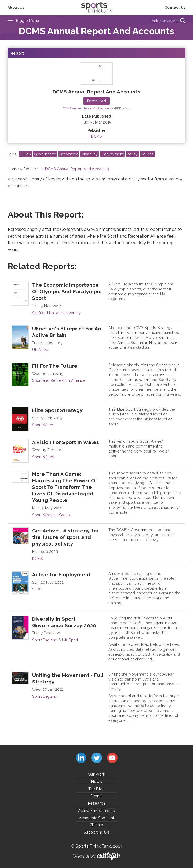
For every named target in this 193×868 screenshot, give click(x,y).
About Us (16, 7)
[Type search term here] (141, 21)
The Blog (97, 789)
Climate (96, 825)
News (97, 781)
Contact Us (175, 7)
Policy (132, 154)
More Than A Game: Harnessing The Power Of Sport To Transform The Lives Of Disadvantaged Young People (65, 487)
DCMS (97, 136)
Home (13, 169)
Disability (90, 154)
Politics (147, 154)
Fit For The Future (55, 366)
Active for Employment (61, 574)
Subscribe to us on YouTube (112, 758)
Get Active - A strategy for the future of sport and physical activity (65, 537)
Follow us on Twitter (97, 758)
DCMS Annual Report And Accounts (97, 92)
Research (32, 169)
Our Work (97, 774)
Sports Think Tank (93, 846)
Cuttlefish (109, 856)
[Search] (183, 21)
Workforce (69, 154)
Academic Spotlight (97, 818)
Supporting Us (97, 832)
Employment (112, 154)
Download (97, 101)
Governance (45, 154)
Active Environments (97, 810)
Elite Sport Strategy (57, 410)
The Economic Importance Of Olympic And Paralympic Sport (67, 291)
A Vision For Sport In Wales (66, 442)
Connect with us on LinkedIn (81, 758)
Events (96, 796)
